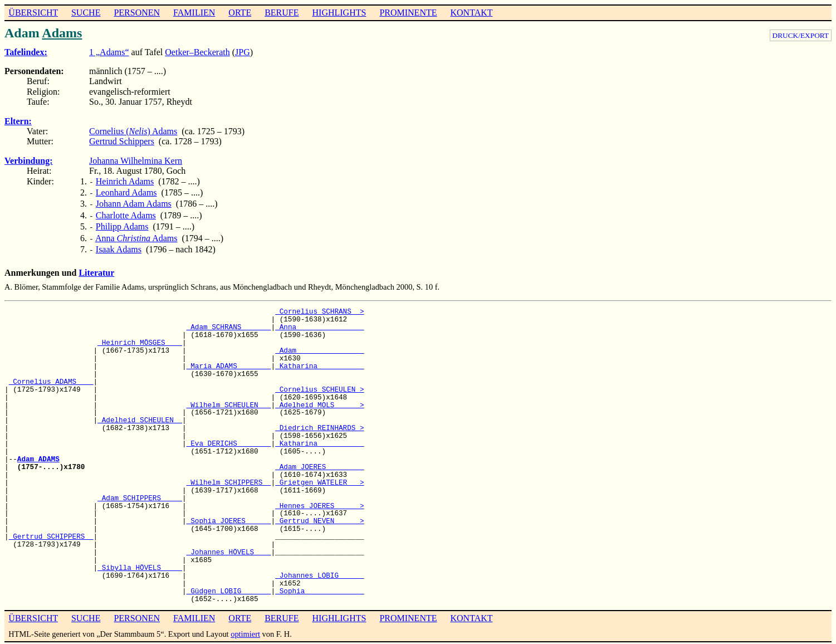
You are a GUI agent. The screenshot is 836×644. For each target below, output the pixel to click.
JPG (243, 52)
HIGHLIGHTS (339, 13)
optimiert (245, 626)
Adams (62, 33)
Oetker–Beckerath (197, 52)
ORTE (240, 13)
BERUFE (282, 13)
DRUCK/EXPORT (801, 35)
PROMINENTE (408, 13)
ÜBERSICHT (33, 13)
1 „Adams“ (109, 52)
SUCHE (86, 13)
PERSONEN (137, 13)
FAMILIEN (194, 13)
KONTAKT (471, 13)
